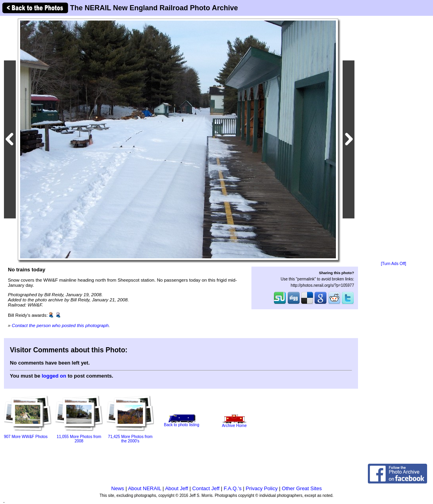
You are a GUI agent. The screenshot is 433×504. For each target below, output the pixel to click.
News (118, 488)
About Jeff (176, 488)
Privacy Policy (262, 488)
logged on (54, 376)
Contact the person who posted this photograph (60, 325)
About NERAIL (144, 488)
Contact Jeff (206, 488)
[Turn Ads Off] (394, 264)
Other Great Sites (302, 488)
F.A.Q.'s (233, 488)
